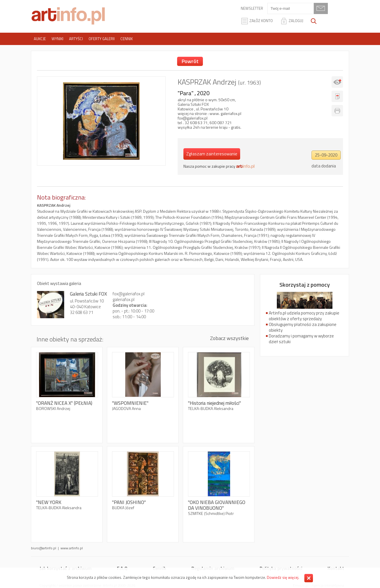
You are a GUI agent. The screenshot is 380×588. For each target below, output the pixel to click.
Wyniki (57, 39)
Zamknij (309, 578)
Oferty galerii (102, 39)
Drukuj (337, 111)
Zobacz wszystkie (229, 338)
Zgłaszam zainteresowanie (212, 154)
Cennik (127, 39)
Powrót (190, 61)
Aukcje (40, 39)
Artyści (76, 39)
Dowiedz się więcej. (283, 577)
